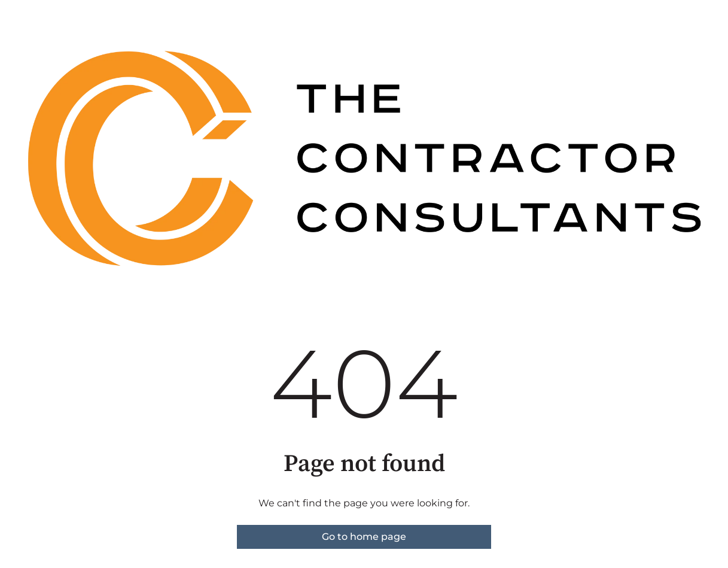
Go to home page (364, 537)
